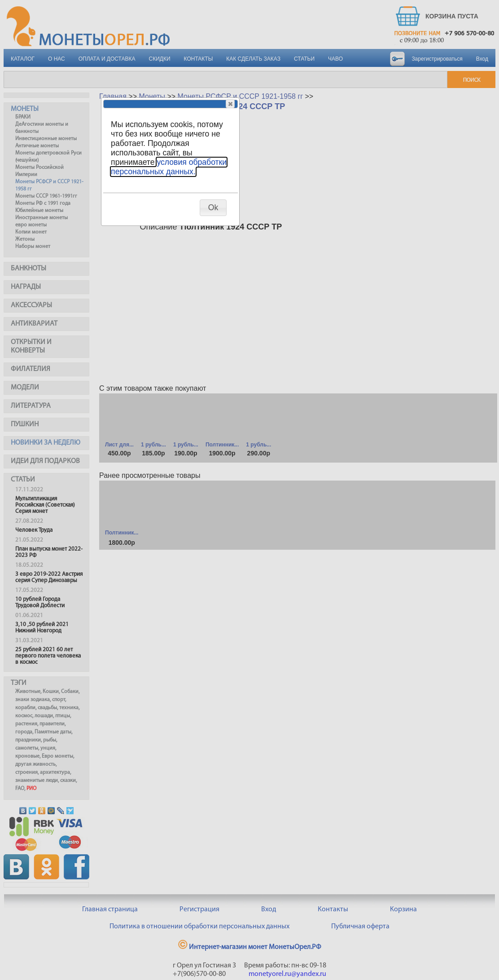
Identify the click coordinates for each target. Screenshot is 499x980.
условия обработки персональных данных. (169, 167)
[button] (230, 104)
